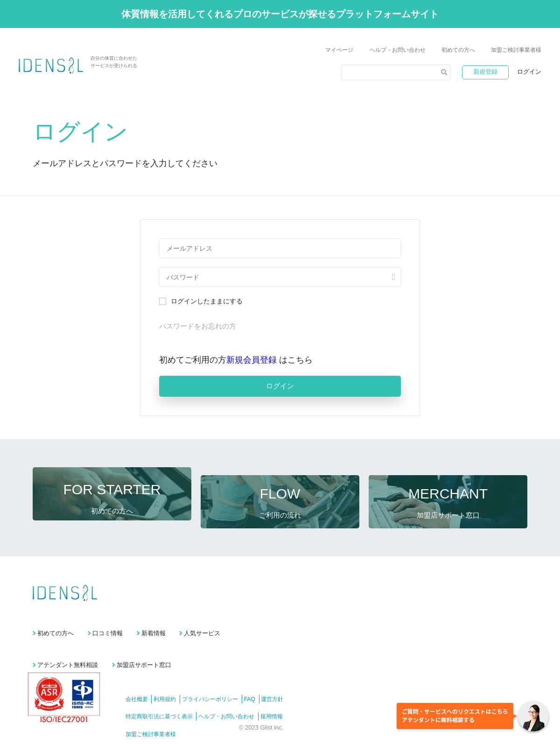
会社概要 (137, 676)
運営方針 (295, 676)
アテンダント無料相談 (68, 642)
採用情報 (283, 694)
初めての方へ (458, 50)
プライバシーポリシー (222, 676)
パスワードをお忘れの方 (198, 326)
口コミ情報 (128, 618)
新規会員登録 (253, 360)
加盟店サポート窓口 (164, 642)
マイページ (339, 50)
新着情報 (195, 618)
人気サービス (265, 618)
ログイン (529, 72)
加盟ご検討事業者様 (516, 50)
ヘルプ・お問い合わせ (398, 50)
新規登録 (485, 72)
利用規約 (171, 676)
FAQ (267, 676)
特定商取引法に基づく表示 (159, 694)
